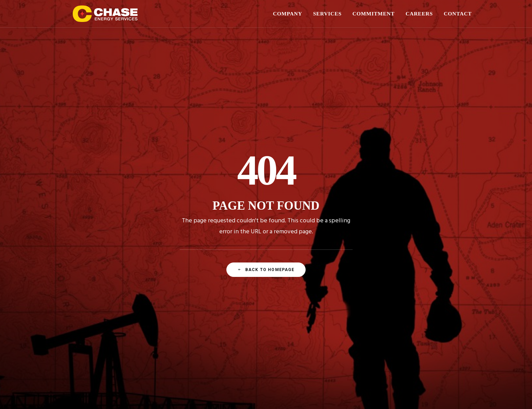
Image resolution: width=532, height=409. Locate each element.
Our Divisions (121, 334)
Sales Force (119, 326)
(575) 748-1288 (300, 330)
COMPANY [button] (288, 14)
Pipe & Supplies (216, 318)
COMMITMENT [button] (374, 14)
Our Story (117, 310)
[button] (404, 315)
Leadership (119, 318)
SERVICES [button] (327, 14)
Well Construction (218, 310)
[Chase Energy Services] (105, 14)
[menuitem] (290, 14)
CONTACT (458, 14)
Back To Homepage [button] (266, 189)
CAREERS (419, 14)
